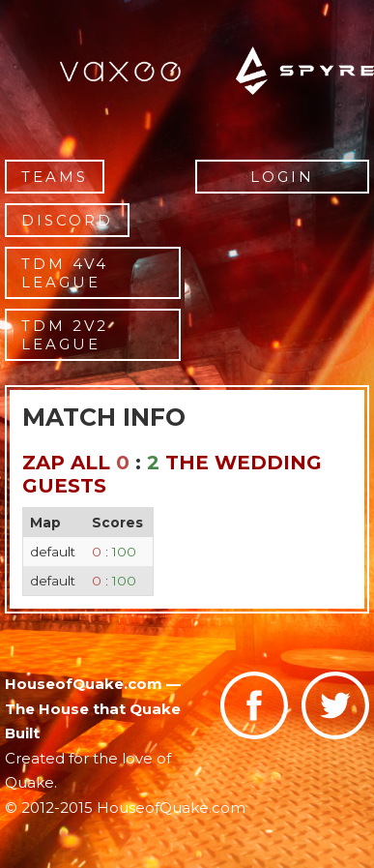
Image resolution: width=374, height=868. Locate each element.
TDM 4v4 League (65, 273)
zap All (66, 463)
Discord (67, 220)
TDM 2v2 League (65, 335)
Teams (55, 177)
